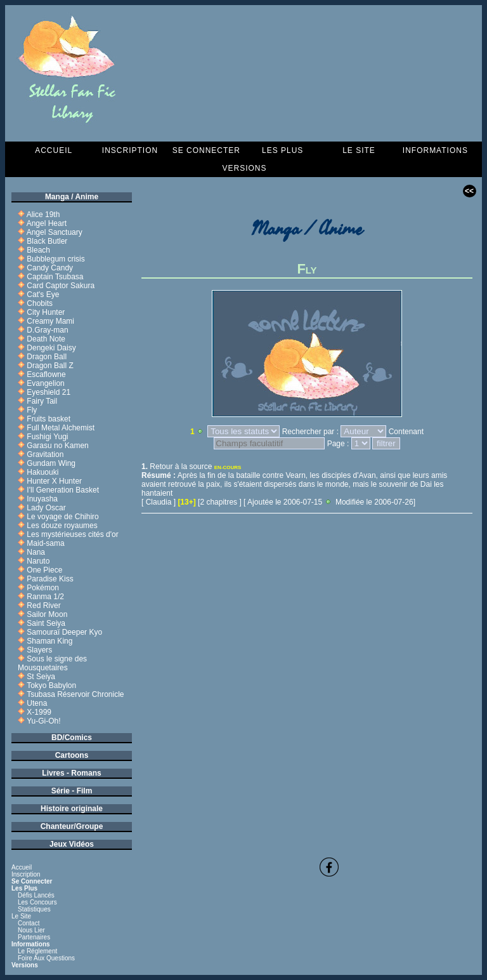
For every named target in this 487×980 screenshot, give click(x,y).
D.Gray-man (47, 330)
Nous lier (31, 930)
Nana (36, 552)
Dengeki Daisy (51, 348)
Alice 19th (43, 215)
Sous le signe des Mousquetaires (52, 663)
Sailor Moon (47, 614)
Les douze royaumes (62, 526)
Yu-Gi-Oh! (43, 721)
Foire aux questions (46, 958)
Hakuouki (42, 472)
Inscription (130, 150)
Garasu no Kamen (57, 446)
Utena (37, 703)
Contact (29, 923)
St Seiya (41, 677)
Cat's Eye (43, 295)
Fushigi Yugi (47, 437)
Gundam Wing (51, 463)
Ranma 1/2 (45, 597)
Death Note (46, 339)
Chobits (40, 303)
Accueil (54, 150)
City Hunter (46, 312)
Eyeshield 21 (49, 392)
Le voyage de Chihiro (62, 517)
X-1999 (39, 712)
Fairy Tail (42, 401)
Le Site (359, 150)
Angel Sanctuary (55, 232)
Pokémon (43, 588)
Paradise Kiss (50, 579)
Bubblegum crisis (55, 259)
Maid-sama (45, 543)
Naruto (38, 561)
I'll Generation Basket (63, 490)
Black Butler (47, 241)
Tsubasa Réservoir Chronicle (75, 694)
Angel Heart (47, 223)
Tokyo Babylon (51, 685)
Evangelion (45, 383)
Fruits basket (49, 419)
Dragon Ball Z (50, 366)
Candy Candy (50, 268)
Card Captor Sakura (61, 286)
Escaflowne (46, 374)
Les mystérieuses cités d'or (72, 534)
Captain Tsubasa (55, 277)
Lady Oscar (46, 508)
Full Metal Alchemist (61, 428)
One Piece (44, 570)
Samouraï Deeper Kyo (64, 632)
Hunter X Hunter (54, 481)
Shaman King (49, 641)
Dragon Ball (47, 357)
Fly (32, 410)
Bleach (38, 250)
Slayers (39, 650)
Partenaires (34, 937)
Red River (43, 606)
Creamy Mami (50, 321)
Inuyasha (42, 499)
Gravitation (45, 454)
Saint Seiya (46, 623)
